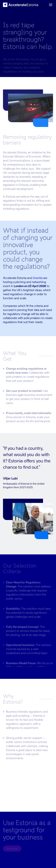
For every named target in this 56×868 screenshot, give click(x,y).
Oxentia (38, 278)
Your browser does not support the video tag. (28, 791)
